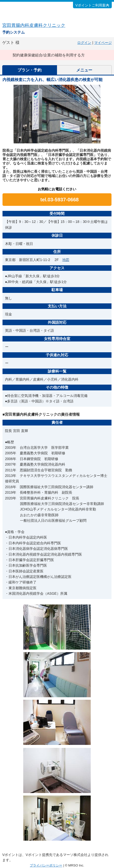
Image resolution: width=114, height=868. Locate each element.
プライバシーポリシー (46, 865)
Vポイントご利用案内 (92, 5)
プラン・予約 (29, 70)
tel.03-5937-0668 (59, 200)
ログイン (84, 43)
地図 (66, 260)
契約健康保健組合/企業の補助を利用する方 (49, 55)
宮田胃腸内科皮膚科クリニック (34, 25)
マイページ (103, 43)
